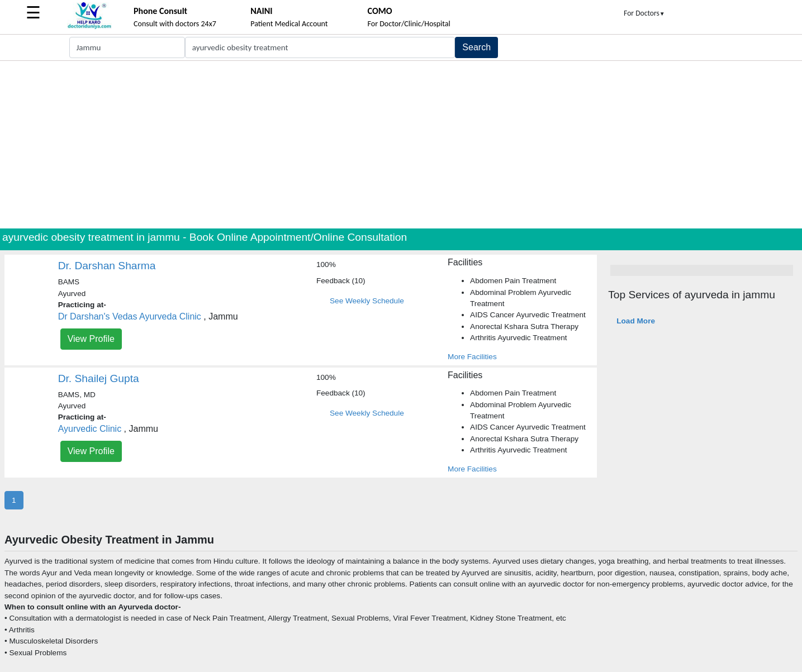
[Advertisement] (401, 145)
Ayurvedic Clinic (90, 429)
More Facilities (472, 357)
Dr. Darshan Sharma (107, 266)
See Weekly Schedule (367, 301)
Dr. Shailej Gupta (99, 378)
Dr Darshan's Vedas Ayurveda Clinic (130, 316)
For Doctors (644, 13)
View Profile (91, 339)
